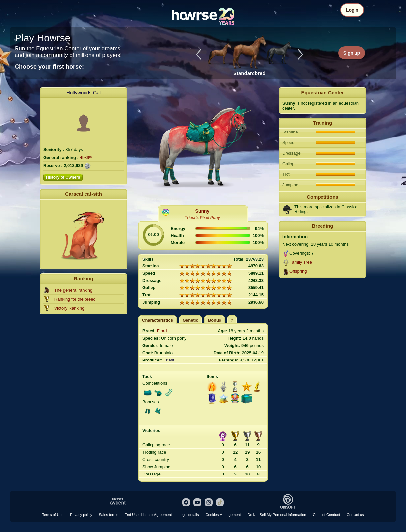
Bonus (215, 320)
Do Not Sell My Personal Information (277, 515)
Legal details (189, 515)
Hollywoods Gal (84, 92)
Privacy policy (81, 515)
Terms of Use (53, 515)
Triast (169, 360)
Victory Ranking (69, 308)
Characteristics (157, 320)
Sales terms (109, 515)
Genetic (190, 320)
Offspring (298, 271)
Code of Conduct (326, 515)
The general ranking (74, 290)
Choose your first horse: (49, 67)
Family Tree (301, 262)
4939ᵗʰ (86, 157)
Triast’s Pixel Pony (202, 218)
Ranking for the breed (75, 299)
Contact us (355, 515)
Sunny (203, 211)
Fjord (162, 331)
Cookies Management (223, 515)
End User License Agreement (148, 515)
